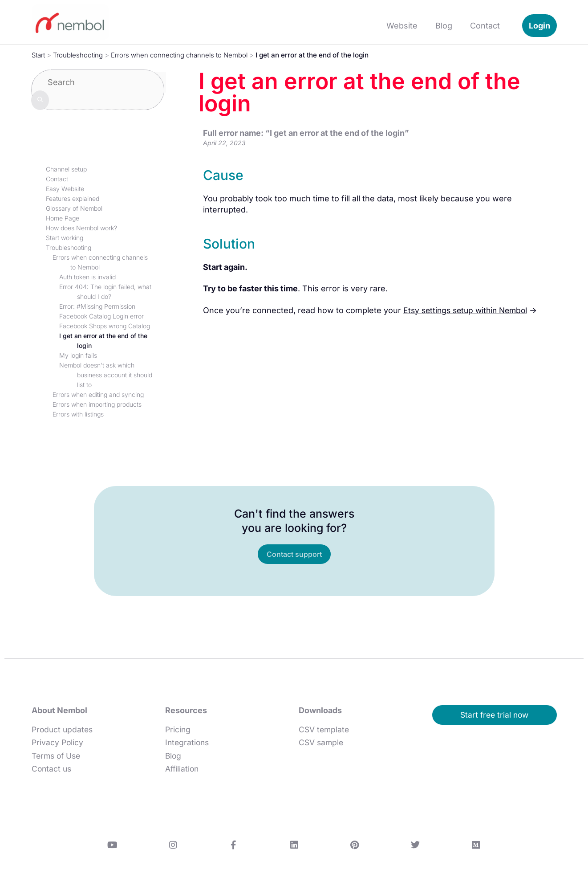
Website (402, 26)
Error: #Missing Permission (97, 306)
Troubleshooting (81, 55)
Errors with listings (78, 414)
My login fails (78, 355)
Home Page (63, 218)
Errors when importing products (97, 404)
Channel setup (66, 169)
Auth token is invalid (87, 277)
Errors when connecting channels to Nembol (186, 55)
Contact (485, 26)
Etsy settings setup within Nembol (468, 310)
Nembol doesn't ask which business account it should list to (106, 375)
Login (539, 26)
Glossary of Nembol (74, 208)
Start (39, 55)
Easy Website (65, 189)
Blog (444, 26)
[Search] (40, 100)
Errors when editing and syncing (98, 394)
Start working (65, 238)
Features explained (73, 198)
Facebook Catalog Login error (101, 316)
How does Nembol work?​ (81, 228)
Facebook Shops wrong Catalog (105, 326)
